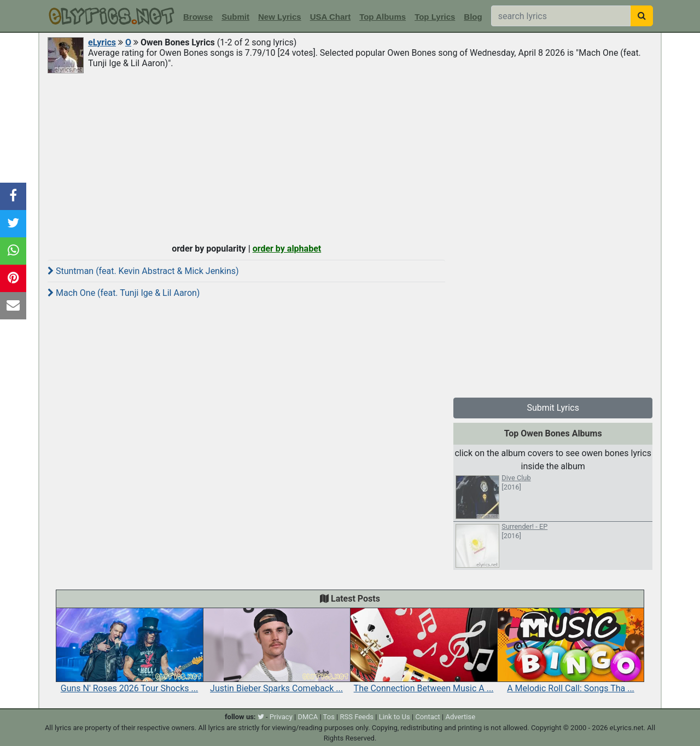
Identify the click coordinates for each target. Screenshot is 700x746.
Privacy (281, 717)
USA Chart (330, 17)
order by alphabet (287, 249)
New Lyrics (280, 17)
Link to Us (395, 717)
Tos (329, 717)
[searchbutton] (642, 16)
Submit (235, 17)
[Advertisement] (350, 157)
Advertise (460, 717)
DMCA (308, 717)
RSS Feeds (357, 717)
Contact (427, 717)
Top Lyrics (435, 17)
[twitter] (261, 717)
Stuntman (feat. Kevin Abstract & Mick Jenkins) (143, 271)
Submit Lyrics (553, 408)
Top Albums (383, 17)
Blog (473, 17)
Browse (198, 17)
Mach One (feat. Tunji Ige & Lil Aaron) (124, 293)
